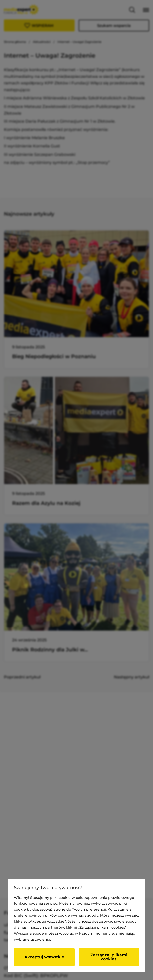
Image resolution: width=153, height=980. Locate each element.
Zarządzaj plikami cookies (109, 957)
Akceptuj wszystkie (44, 957)
